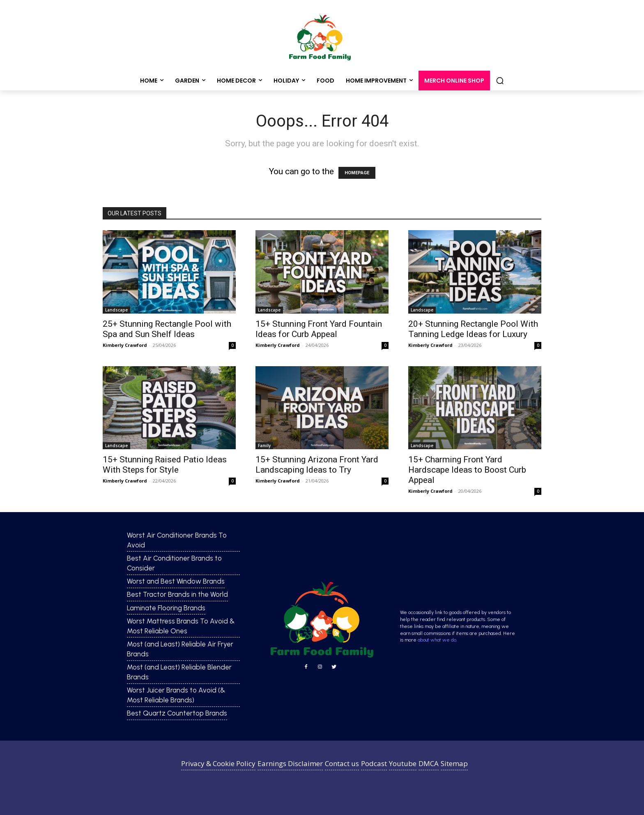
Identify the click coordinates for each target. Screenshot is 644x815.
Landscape (116, 310)
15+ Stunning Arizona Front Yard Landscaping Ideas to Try (317, 465)
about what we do (437, 640)
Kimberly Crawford (125, 345)
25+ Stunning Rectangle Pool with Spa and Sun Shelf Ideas (167, 329)
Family (264, 446)
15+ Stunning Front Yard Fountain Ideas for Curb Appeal (319, 329)
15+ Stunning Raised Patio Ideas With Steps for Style (165, 465)
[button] (500, 81)
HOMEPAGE (357, 173)
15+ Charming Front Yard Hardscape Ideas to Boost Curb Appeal (467, 470)
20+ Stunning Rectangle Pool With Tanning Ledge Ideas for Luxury (473, 329)
